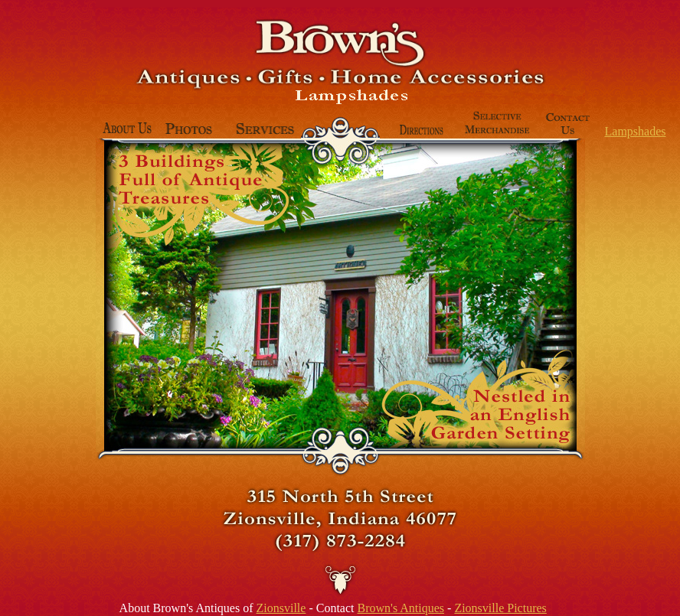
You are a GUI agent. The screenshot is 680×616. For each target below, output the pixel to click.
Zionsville (281, 608)
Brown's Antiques (400, 608)
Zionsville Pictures (500, 608)
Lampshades (636, 131)
